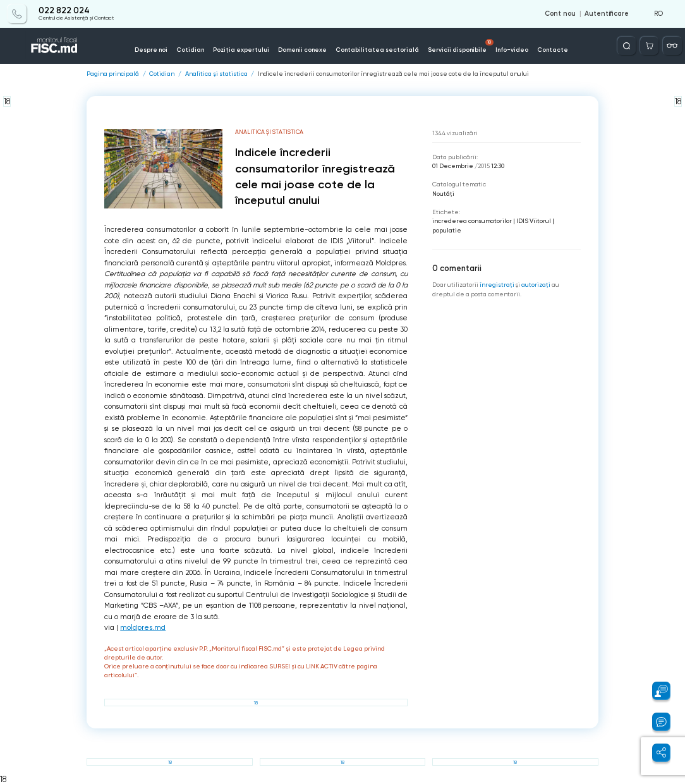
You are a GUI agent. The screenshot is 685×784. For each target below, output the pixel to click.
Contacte (553, 50)
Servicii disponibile (461, 46)
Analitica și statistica (216, 74)
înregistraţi (497, 285)
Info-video (512, 50)
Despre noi (151, 50)
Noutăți (443, 194)
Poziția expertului (241, 50)
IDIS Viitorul (534, 221)
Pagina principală (113, 74)
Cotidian (190, 50)
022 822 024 (64, 11)
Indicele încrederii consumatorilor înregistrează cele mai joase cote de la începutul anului (393, 74)
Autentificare (607, 14)
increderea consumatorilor (472, 221)
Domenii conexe (302, 50)
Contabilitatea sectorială (377, 50)
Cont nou (560, 14)
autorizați (536, 285)
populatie (447, 230)
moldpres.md (143, 628)
